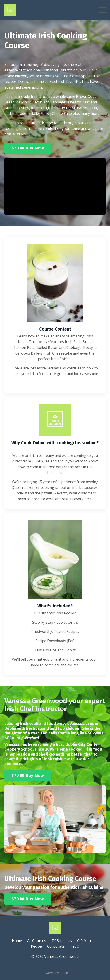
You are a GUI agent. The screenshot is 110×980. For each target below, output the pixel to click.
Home (17, 941)
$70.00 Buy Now (28, 148)
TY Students (62, 941)
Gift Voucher (88, 941)
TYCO (75, 946)
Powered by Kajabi (55, 973)
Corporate (56, 946)
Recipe (36, 946)
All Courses (37, 941)
